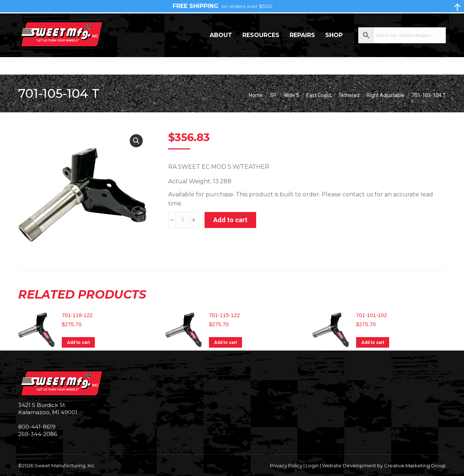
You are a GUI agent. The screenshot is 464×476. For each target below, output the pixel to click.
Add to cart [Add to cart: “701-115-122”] (225, 343)
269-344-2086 (40, 22)
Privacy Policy (286, 465)
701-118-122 (77, 315)
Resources (261, 53)
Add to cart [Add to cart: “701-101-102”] (373, 343)
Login (312, 465)
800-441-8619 (37, 427)
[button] (136, 141)
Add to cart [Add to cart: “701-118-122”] (78, 343)
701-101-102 (372, 315)
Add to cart (230, 220)
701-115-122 (224, 315)
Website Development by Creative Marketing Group (384, 465)
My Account (417, 22)
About (221, 53)
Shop (334, 53)
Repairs (302, 53)
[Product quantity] (183, 220)
